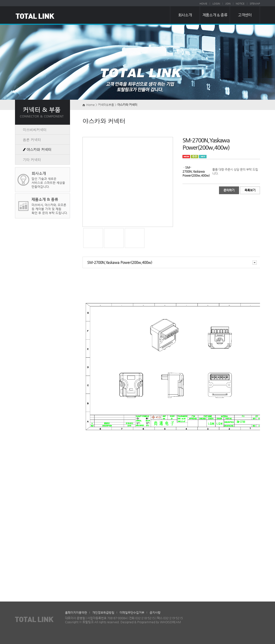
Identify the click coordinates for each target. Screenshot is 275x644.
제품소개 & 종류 (215, 15)
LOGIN (216, 4)
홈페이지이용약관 (76, 613)
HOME (203, 4)
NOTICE (240, 4)
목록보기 (250, 190)
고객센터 (245, 15)
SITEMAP (255, 4)
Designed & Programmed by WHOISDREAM (151, 622)
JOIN (228, 4)
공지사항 (155, 613)
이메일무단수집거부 (132, 613)
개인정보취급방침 (103, 613)
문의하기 (229, 190)
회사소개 (185, 15)
